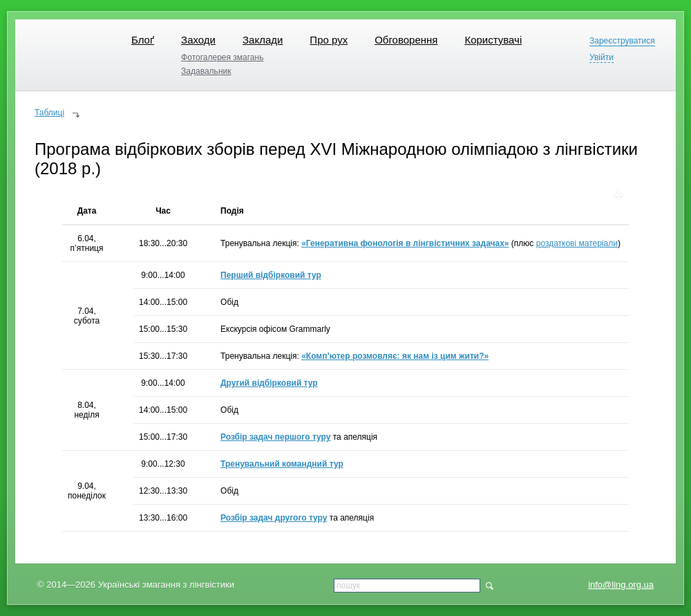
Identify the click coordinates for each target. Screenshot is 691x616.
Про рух (329, 40)
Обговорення (406, 40)
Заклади (263, 40)
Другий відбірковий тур (269, 383)
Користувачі (493, 40)
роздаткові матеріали (577, 243)
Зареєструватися (622, 41)
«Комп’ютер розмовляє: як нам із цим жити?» (395, 356)
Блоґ (143, 40)
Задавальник (206, 71)
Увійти (602, 58)
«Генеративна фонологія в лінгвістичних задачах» (405, 243)
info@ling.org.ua (621, 585)
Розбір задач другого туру (274, 518)
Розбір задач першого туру (275, 437)
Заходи (198, 40)
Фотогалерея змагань (222, 57)
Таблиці (49, 113)
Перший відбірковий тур (271, 275)
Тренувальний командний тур (282, 464)
